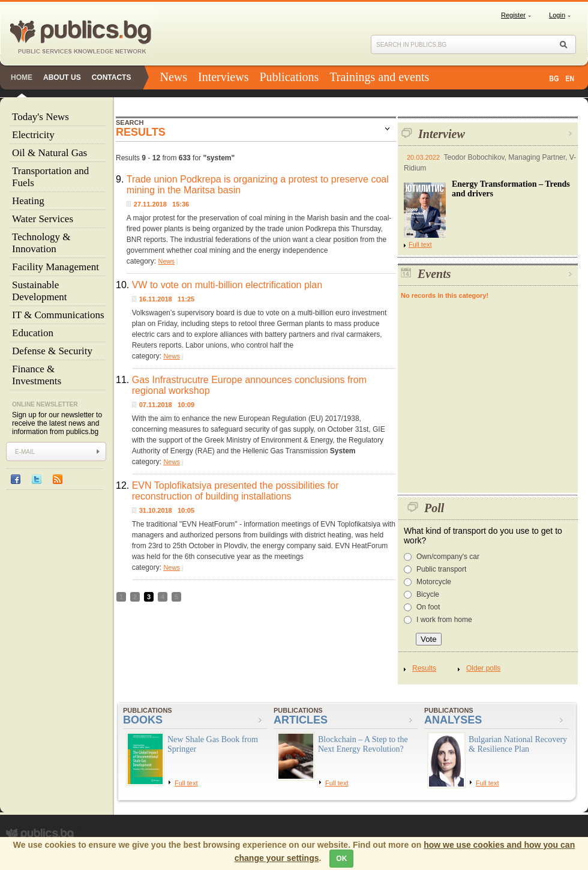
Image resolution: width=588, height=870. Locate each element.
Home (22, 77)
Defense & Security (52, 351)
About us (62, 77)
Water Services (43, 219)
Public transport (441, 569)
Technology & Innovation (41, 243)
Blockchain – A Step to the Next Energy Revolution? (363, 744)
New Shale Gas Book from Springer (213, 744)
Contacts (112, 77)
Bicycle (428, 594)
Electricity (33, 135)
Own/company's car (448, 557)
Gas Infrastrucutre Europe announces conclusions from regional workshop (249, 385)
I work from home (444, 620)
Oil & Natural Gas (49, 153)
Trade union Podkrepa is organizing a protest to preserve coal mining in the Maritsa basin (258, 185)
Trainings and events (379, 77)
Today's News (40, 117)
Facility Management (55, 267)
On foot (428, 607)
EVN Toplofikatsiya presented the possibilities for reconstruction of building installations (235, 491)
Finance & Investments (37, 375)
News (173, 77)
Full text (418, 244)
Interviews (223, 77)
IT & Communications (58, 315)
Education (33, 333)
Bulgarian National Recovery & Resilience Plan (518, 744)
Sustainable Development (40, 291)
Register (513, 15)
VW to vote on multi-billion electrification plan (227, 285)
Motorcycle (434, 582)
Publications (289, 77)
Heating (28, 201)
